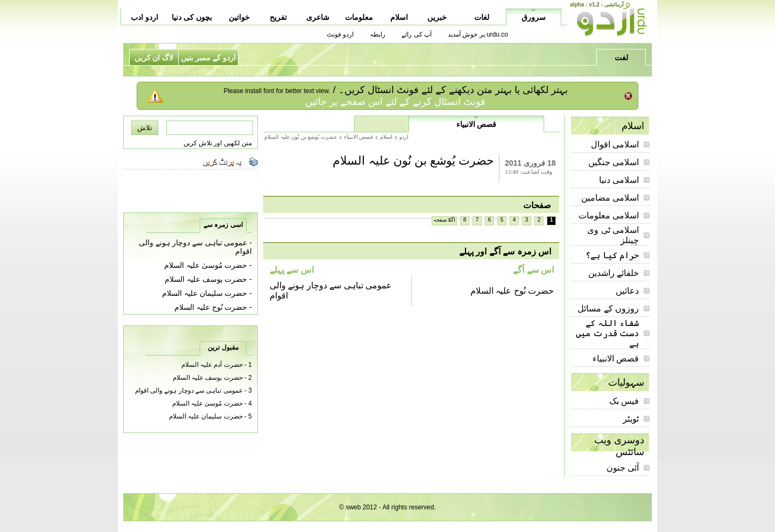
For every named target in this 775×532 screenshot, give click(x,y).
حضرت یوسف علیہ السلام (206, 279)
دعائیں (627, 291)
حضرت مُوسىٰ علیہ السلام (206, 265)
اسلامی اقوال (615, 144)
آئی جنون (623, 468)
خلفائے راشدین (614, 273)
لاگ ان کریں (154, 58)
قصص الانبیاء (616, 359)
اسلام (386, 137)
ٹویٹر (631, 419)
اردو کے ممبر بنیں (208, 58)
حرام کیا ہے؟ (612, 255)
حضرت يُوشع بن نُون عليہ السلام (301, 137)
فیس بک (624, 401)
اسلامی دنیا (619, 180)
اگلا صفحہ (445, 220)
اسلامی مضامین (610, 198)
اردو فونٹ (340, 34)
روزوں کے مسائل (608, 308)
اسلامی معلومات (609, 215)
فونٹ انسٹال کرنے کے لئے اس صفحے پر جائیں (395, 102)
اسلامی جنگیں (614, 162)
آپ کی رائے (417, 34)
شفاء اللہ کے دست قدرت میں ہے (607, 333)
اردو (404, 137)
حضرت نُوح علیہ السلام (512, 291)
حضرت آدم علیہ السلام (212, 365)
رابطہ (378, 34)
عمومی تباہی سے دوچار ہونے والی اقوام (189, 391)
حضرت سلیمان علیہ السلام (205, 293)
